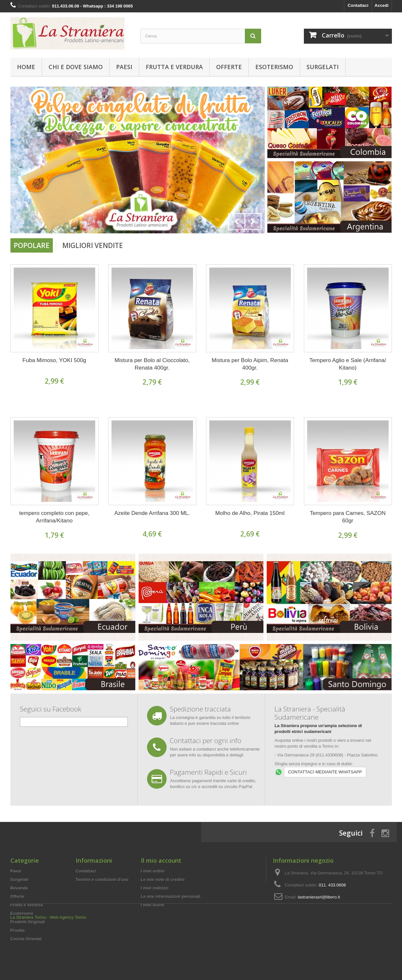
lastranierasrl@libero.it (319, 897)
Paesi (124, 67)
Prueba (18, 930)
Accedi (382, 5)
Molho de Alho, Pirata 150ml (250, 513)
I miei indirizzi (155, 888)
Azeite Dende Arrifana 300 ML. (152, 513)
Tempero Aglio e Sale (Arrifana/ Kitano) (348, 364)
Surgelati (323, 67)
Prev (237, 222)
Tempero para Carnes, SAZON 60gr (348, 517)
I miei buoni (153, 905)
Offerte (229, 67)
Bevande (19, 888)
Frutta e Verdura (174, 67)
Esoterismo (274, 67)
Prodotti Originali (28, 922)
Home (26, 67)
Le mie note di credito (163, 879)
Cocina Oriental (26, 939)
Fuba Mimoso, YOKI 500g (54, 360)
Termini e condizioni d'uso (102, 879)
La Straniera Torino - (30, 962)
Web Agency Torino (68, 962)
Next (253, 222)
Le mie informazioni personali (171, 896)
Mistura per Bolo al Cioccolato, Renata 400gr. (152, 364)
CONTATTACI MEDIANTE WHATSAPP (325, 772)
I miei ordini (153, 871)
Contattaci (358, 5)
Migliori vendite (93, 245)
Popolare (32, 245)
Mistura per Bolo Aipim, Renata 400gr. (250, 364)
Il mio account (161, 860)
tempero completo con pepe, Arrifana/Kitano (54, 517)
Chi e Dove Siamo (76, 67)
